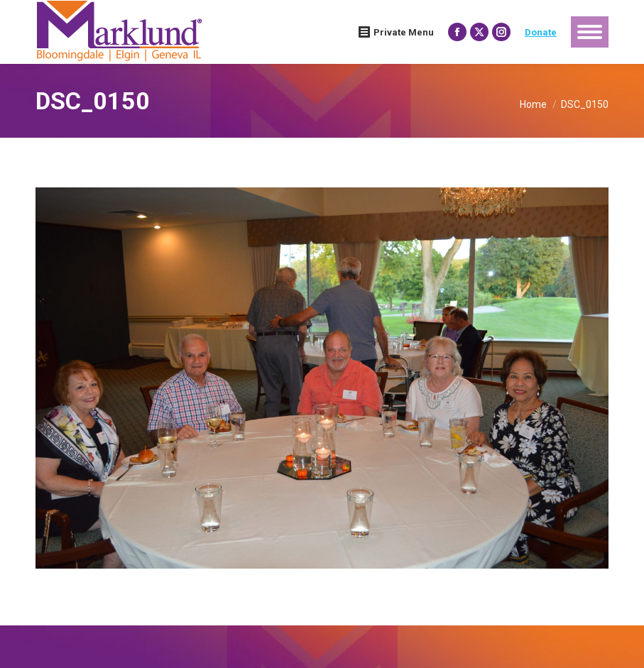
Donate (541, 32)
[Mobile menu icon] (590, 32)
